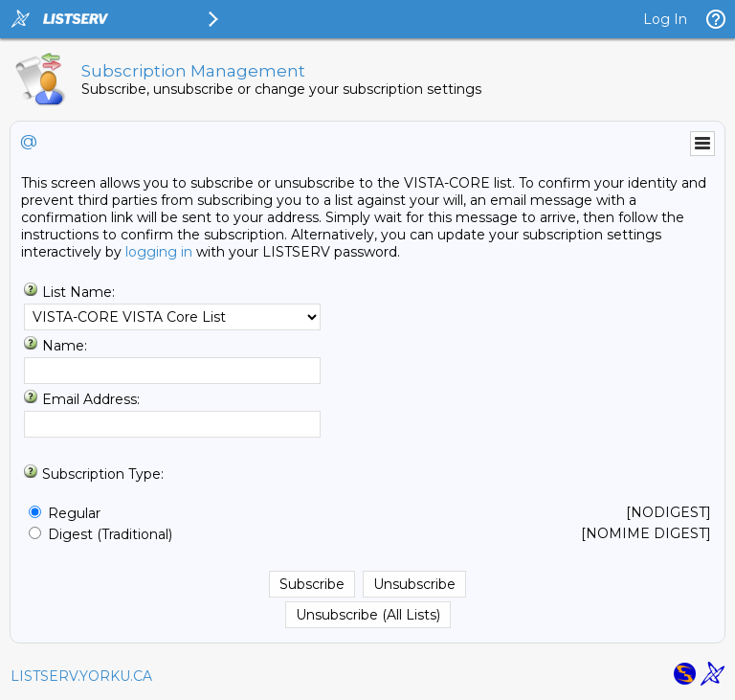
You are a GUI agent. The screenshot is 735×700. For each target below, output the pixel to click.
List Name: (78, 292)
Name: (65, 346)
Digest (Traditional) (110, 534)
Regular (74, 513)
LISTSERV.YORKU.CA (81, 676)
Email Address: (91, 399)
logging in (159, 252)
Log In (665, 19)
